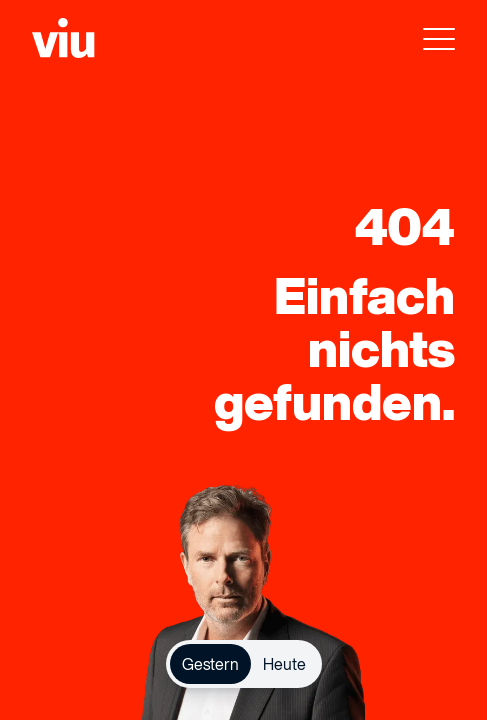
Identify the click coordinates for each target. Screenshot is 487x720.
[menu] (439, 44)
